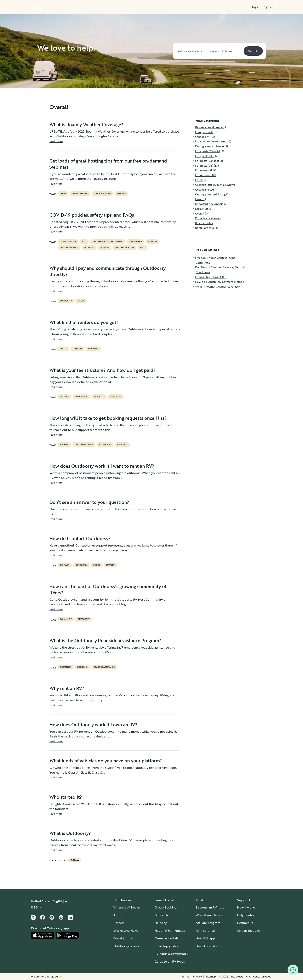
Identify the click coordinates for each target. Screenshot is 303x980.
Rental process (204, 228)
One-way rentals (166, 938)
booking (64, 445)
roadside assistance (104, 667)
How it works (246, 907)
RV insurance (205, 931)
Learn (63, 194)
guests (63, 349)
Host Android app (209, 946)
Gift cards (161, 915)
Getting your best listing (210, 194)
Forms (199, 180)
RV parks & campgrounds (173, 954)
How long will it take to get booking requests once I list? (108, 418)
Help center (246, 915)
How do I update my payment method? (220, 282)
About (118, 915)
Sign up (269, 7)
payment (64, 397)
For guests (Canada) (208, 151)
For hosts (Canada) (207, 161)
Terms (185, 977)
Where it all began (127, 907)
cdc (84, 242)
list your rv (105, 445)
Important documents (209, 204)
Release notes (204, 223)
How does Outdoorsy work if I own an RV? (93, 725)
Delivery (161, 923)
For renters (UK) (205, 175)
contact (65, 565)
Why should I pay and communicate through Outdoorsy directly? (108, 271)
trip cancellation (125, 248)
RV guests (89, 248)
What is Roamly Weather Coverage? (86, 124)
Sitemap (211, 977)
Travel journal (123, 938)
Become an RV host (210, 907)
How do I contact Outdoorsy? (80, 538)
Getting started (205, 189)
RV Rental (93, 349)
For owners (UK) (206, 170)
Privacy (197, 977)
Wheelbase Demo (209, 915)
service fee (116, 397)
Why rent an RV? (67, 688)
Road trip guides (166, 946)
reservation (81, 397)
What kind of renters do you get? (84, 322)
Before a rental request (210, 127)
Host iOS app (205, 938)
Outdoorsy (81, 565)
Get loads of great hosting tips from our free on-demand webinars (108, 164)
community (66, 301)
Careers (119, 923)
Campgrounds (204, 132)
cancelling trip (68, 242)
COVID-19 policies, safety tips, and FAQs (92, 215)
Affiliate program (208, 923)
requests (77, 349)
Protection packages (208, 218)
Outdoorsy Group (126, 946)
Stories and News (126, 931)
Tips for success (103, 194)
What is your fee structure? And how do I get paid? (103, 370)
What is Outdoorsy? (70, 833)
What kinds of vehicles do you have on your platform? (106, 761)
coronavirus (135, 242)
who (143, 248)
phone (97, 565)
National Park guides (170, 931)
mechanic (82, 667)
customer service (69, 248)
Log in (256, 7)
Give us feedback (249, 931)
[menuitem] (256, 7)
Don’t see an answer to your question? (89, 502)
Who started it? (66, 797)
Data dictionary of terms (211, 141)
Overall (74, 860)
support (110, 565)
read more (56, 141)
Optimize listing (80, 194)
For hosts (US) (204, 166)
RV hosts (104, 248)
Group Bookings (166, 907)
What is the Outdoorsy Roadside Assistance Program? (105, 640)
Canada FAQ (203, 137)
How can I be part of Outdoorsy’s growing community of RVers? (108, 589)
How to (200, 199)
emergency (66, 667)
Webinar (121, 194)
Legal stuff (202, 209)
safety (81, 301)
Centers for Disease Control (108, 242)
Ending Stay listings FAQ (210, 277)
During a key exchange (209, 146)
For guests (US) (205, 156)
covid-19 (152, 242)
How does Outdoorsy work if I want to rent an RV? (102, 466)
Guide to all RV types (170, 961)
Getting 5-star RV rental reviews (215, 185)
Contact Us (245, 923)
